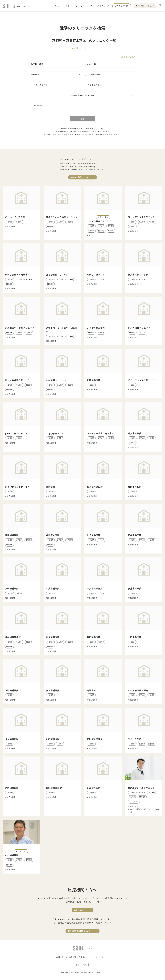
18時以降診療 (94, 74)
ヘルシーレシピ (71, 6)
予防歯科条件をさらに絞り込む (82, 95)
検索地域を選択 (128, 57)
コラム (58, 6)
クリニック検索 (122, 6)
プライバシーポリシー (98, 957)
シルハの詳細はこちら (79, 177)
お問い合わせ (79, 910)
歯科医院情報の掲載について (79, 931)
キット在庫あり (95, 85)
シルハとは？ (87, 6)
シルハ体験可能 (41, 85)
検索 (82, 119)
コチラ (96, 902)
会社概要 (73, 957)
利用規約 (82, 957)
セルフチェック (103, 6)
